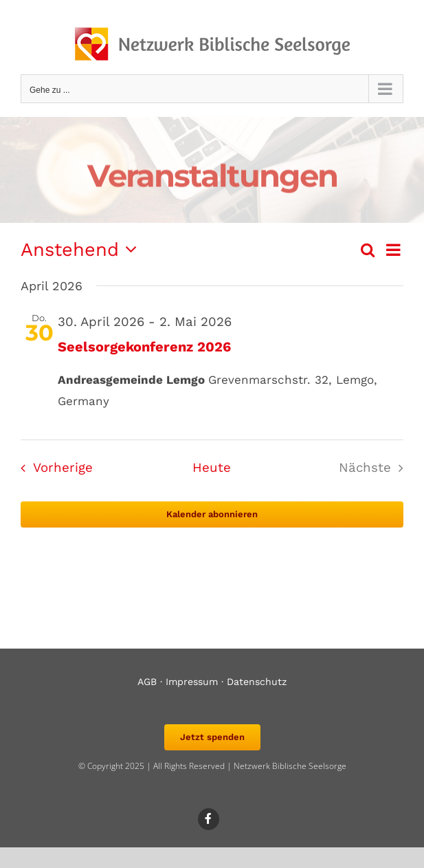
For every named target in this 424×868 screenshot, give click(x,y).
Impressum (192, 682)
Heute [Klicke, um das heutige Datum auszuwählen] (212, 468)
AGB (147, 682)
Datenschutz (257, 682)
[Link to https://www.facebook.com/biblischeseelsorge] (209, 819)
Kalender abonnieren (212, 514)
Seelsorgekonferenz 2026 (144, 347)
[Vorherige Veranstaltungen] (53, 468)
